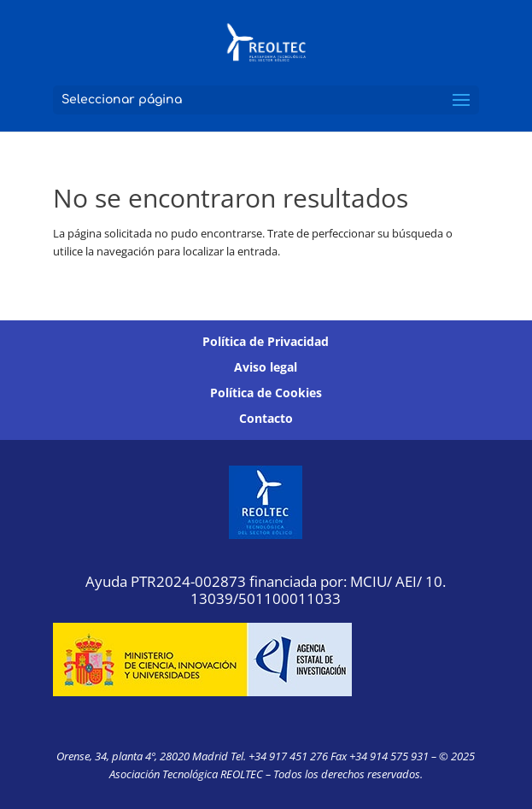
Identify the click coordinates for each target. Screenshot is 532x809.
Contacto (266, 419)
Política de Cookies (266, 394)
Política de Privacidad (266, 343)
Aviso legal (266, 368)
